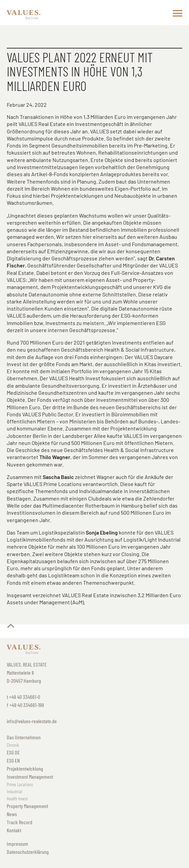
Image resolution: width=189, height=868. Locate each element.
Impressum (17, 844)
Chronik (13, 745)
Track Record (20, 822)
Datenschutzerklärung (28, 852)
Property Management (27, 806)
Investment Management (30, 777)
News (12, 814)
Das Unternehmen (24, 737)
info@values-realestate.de (32, 721)
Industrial (14, 791)
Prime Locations (20, 784)
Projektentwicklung (25, 768)
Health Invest (17, 798)
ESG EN (13, 760)
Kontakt (14, 830)
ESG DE (13, 752)
